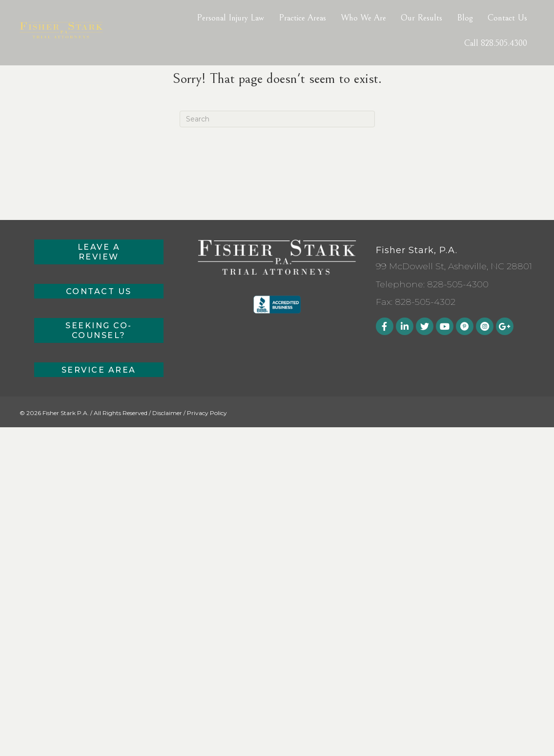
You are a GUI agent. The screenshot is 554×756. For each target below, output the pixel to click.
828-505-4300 (458, 284)
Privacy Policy (207, 413)
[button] (99, 252)
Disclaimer (167, 413)
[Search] (277, 119)
